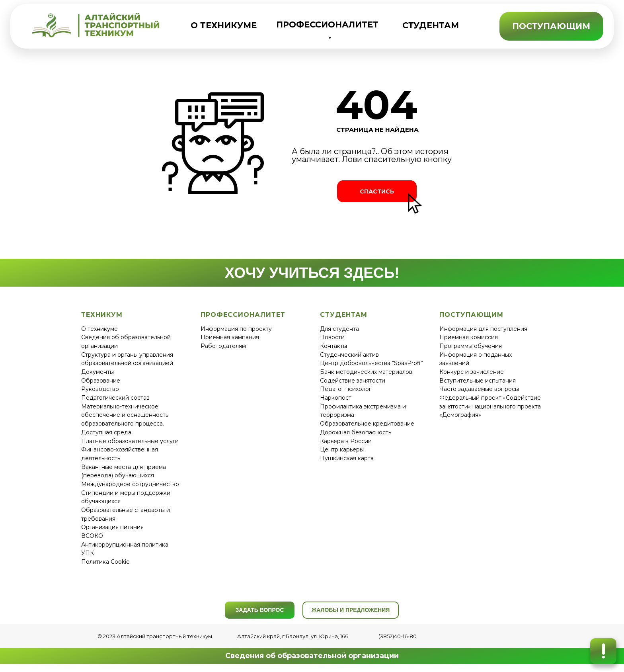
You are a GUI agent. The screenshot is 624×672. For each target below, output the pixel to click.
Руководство (100, 389)
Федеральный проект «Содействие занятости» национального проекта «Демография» (490, 406)
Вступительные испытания (478, 381)
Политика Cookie (105, 562)
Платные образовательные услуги (130, 441)
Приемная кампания (230, 337)
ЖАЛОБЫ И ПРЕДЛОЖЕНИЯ (351, 610)
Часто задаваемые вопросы (479, 389)
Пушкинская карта (347, 458)
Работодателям (223, 346)
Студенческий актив (349, 355)
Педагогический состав (115, 398)
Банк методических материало (365, 372)
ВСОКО (92, 536)
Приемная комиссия (469, 337)
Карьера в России (346, 441)
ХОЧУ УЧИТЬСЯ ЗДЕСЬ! (312, 273)
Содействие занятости (353, 381)
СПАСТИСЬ (377, 191)
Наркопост (336, 398)
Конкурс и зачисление (472, 372)
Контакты (333, 346)
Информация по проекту (236, 329)
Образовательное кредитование (367, 424)
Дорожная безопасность (356, 432)
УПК (88, 553)
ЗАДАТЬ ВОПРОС (259, 610)
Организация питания (112, 527)
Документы (97, 372)
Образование (101, 381)
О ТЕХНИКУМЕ (224, 25)
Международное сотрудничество (130, 484)
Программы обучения (471, 346)
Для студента (339, 329)
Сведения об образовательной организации (312, 656)
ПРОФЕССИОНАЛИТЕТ (327, 24)
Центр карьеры (342, 449)
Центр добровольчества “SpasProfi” (371, 363)
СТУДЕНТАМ (431, 25)
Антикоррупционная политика (125, 545)
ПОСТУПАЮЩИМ (551, 26)
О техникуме (99, 329)
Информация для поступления (483, 329)
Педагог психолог (346, 389)
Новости (332, 337)
